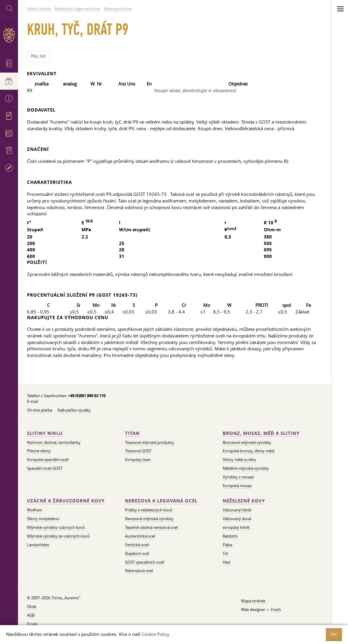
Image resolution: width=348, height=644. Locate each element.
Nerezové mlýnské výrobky (149, 519)
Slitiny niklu (45, 433)
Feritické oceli (137, 545)
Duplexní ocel (137, 553)
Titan (132, 433)
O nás (32, 624)
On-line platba (40, 410)
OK (334, 634)
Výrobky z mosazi (238, 477)
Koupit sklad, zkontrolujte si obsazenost (195, 90)
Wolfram (35, 510)
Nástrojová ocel (139, 571)
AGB (31, 615)
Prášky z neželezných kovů (149, 510)
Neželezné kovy (244, 501)
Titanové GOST (138, 451)
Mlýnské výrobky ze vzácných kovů (58, 536)
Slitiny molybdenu (43, 519)
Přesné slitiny (39, 451)
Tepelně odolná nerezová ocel (151, 527)
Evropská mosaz (237, 486)
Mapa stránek (253, 601)
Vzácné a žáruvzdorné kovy (66, 501)
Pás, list (38, 56)
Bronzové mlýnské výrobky (247, 442)
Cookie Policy (155, 634)
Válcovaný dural (237, 519)
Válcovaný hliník (237, 510)
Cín (226, 553)
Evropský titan (138, 460)
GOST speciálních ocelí (145, 562)
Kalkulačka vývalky (74, 410)
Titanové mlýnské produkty (150, 442)
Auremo (9, 35)
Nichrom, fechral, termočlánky (54, 442)
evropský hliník (236, 527)
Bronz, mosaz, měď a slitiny (261, 433)
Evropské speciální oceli (48, 460)
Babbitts (230, 536)
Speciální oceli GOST (45, 468)
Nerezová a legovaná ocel (161, 501)
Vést (227, 562)
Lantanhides (38, 545)
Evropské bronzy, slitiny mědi (249, 451)
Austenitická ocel (140, 536)
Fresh (276, 610)
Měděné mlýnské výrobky (246, 468)
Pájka (228, 545)
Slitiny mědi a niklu (239, 460)
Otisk (32, 607)
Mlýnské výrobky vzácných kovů (56, 527)
